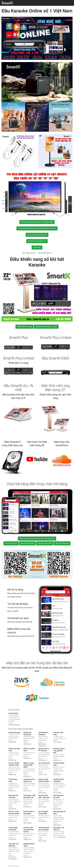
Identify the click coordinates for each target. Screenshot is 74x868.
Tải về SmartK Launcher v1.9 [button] (37, 235)
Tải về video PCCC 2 (45, 253)
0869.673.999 (42, 841)
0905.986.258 (27, 857)
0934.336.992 (57, 775)
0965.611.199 (42, 774)
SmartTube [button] (37, 247)
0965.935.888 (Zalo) (14, 725)
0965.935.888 (12, 742)
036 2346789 (62, 837)
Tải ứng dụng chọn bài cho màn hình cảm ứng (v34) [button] (37, 539)
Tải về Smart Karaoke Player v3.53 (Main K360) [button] (37, 222)
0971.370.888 (27, 823)
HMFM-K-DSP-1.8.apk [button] (24, 327)
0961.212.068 (57, 793)
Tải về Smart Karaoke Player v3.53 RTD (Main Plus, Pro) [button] (37, 228)
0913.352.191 (12, 857)
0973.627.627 (27, 758)
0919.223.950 (42, 821)
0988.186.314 (42, 744)
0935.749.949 (42, 793)
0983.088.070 (27, 744)
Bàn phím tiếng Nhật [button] (45, 543)
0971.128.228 (57, 742)
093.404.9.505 (42, 760)
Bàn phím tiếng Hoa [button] (27, 543)
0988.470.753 (27, 839)
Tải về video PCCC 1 (29, 253)
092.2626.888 (57, 809)
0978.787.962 (12, 809)
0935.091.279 (57, 760)
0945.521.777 (12, 791)
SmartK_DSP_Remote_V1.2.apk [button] (46, 327)
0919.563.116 (27, 777)
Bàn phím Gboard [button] (11, 543)
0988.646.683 (12, 775)
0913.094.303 (12, 839)
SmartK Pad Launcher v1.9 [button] (37, 241)
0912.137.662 (42, 807)
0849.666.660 (57, 825)
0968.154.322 (12, 821)
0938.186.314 (43, 746)
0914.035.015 (27, 807)
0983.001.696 (12, 760)
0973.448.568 (13, 859)
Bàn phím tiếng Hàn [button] (62, 543)
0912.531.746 (27, 791)
